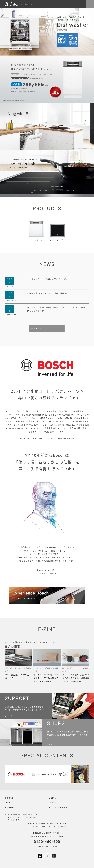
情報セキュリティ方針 (58, 824)
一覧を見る (36, 329)
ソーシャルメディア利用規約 (56, 826)
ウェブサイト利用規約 (36, 826)
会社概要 (31, 824)
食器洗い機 (36, 240)
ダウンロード (11, 798)
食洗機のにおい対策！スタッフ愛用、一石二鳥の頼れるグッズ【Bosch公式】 (47, 678)
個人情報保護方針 (42, 824)
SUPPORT (10, 807)
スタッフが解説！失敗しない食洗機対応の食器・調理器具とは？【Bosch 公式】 (76, 678)
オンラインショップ (58, 807)
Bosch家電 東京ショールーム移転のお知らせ (48, 293)
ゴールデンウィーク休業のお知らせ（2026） (48, 279)
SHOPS (52, 803)
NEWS (8, 803)
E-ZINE (52, 798)
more (7, 716)
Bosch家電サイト (19, 5)
